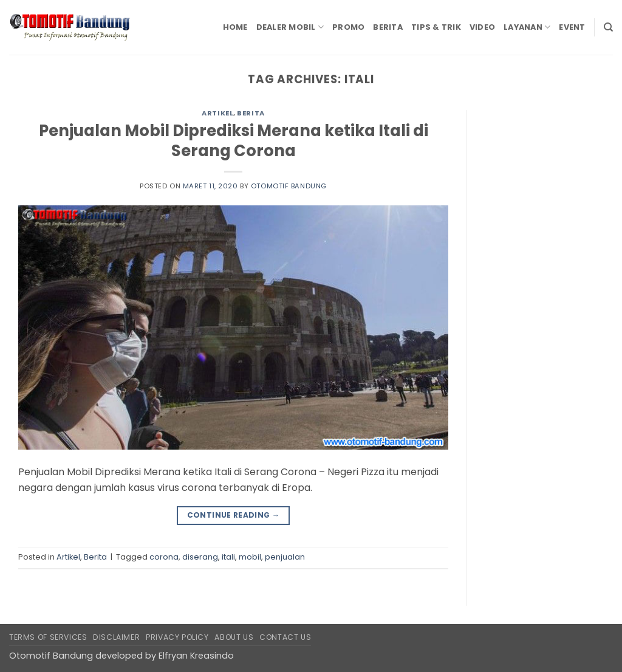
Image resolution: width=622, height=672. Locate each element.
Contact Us (285, 637)
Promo (348, 27)
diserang (200, 557)
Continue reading (234, 515)
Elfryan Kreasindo (196, 656)
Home (235, 27)
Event (572, 27)
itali (228, 557)
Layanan (527, 27)
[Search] (608, 27)
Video (482, 27)
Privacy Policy (177, 637)
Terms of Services (48, 637)
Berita (388, 27)
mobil (250, 557)
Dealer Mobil (290, 27)
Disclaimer (116, 637)
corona (164, 557)
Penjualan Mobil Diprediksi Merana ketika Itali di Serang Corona (234, 141)
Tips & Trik (436, 27)
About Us (234, 637)
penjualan (285, 557)
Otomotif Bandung (289, 186)
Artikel (217, 113)
